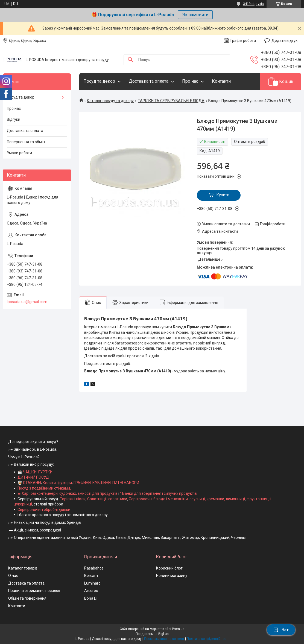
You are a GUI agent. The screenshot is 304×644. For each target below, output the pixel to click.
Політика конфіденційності (208, 639)
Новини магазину (172, 576)
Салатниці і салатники (107, 499)
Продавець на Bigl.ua (152, 634)
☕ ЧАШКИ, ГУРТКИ (35, 472)
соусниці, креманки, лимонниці (217, 499)
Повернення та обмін (26, 142)
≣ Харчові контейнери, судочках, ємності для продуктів (68, 493)
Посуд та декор (99, 81)
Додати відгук (284, 41)
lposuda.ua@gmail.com (27, 302)
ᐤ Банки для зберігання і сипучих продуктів (158, 493)
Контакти (221, 81)
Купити (223, 195)
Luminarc (92, 583)
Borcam (91, 576)
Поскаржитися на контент (164, 639)
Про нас (190, 81)
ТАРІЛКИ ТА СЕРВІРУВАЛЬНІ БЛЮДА (171, 101)
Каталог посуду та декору (110, 101)
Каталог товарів (23, 568)
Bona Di (91, 598)
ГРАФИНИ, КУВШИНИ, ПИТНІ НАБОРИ (106, 483)
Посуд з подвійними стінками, (44, 488)
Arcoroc (91, 591)
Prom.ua (178, 629)
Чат (281, 630)
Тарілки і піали (73, 499)
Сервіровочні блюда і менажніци (158, 499)
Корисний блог (169, 568)
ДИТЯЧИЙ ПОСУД (33, 477)
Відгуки (14, 119)
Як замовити (195, 15)
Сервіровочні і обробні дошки (44, 510)
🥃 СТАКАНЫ (29, 483)
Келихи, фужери (57, 483)
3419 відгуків (253, 4)
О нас (13, 576)
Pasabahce (94, 568)
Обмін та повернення (27, 598)
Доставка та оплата (149, 81)
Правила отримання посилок (34, 591)
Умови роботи (19, 153)
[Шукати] (130, 60)
